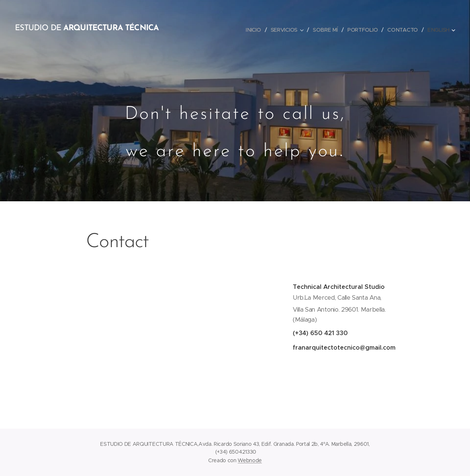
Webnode (250, 460)
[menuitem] (255, 30)
